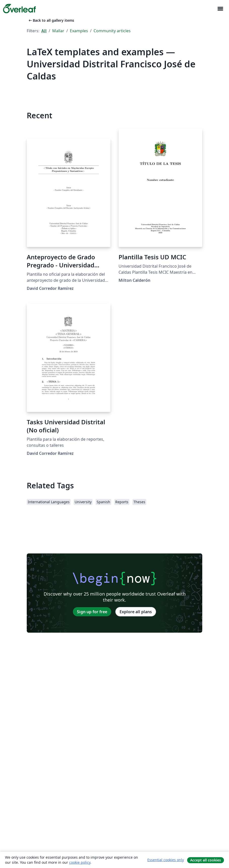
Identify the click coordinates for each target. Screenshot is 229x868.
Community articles (112, 31)
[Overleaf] (19, 9)
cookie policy (80, 862)
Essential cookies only (166, 860)
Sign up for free (92, 612)
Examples (79, 31)
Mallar (58, 31)
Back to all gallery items (51, 20)
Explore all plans (136, 612)
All (44, 31)
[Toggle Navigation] (220, 9)
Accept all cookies (206, 860)
